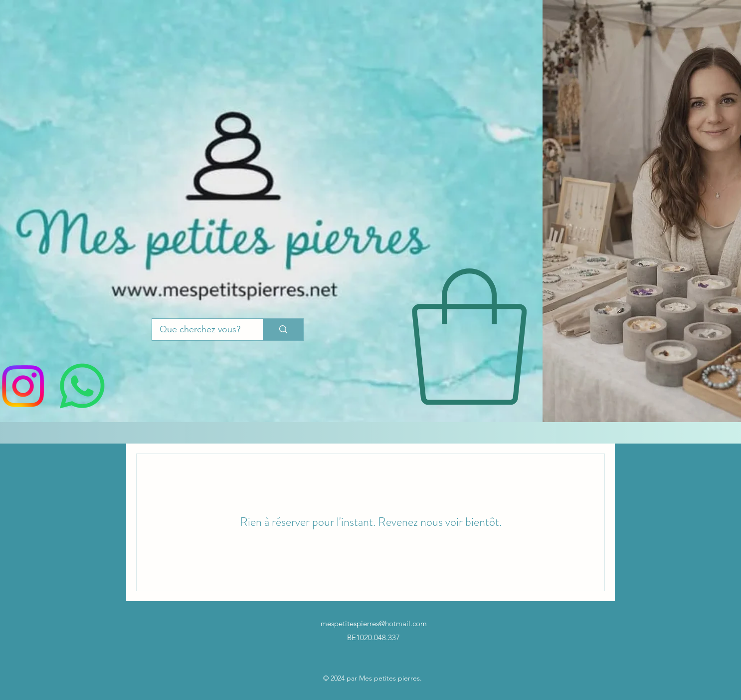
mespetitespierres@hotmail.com (374, 623)
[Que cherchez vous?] (200, 330)
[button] (469, 337)
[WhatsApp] (82, 386)
